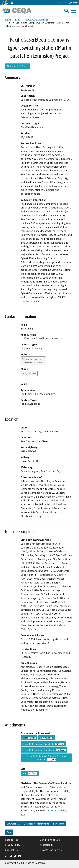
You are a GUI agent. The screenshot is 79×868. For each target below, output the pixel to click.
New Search (59, 824)
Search (18, 19)
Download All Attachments (37, 824)
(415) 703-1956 (29, 373)
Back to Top (12, 840)
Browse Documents (51, 850)
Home (8, 19)
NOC (30, 773)
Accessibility (47, 845)
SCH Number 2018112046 (37, 19)
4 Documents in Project (18, 66)
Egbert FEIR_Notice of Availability (43, 744)
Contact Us (62, 2)
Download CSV (13, 824)
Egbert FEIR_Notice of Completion (44, 750)
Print (9, 832)
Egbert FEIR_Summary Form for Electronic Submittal (46, 758)
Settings (73, 3)
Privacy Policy (13, 845)
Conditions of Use (50, 840)
